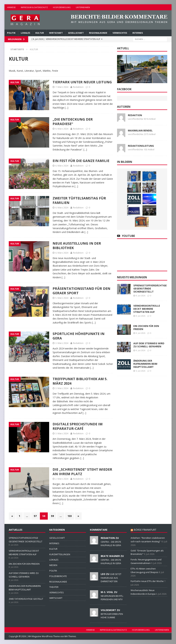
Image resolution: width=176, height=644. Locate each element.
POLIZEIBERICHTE (58, 576)
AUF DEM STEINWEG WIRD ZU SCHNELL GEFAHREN (149, 345)
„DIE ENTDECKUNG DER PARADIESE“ (73, 122)
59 (52, 516)
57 (35, 516)
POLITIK (11, 33)
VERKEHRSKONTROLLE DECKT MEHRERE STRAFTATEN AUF (147, 309)
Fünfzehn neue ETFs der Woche (147, 581)
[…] (67, 108)
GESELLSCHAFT (76, 33)
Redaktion (78, 87)
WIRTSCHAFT (56, 33)
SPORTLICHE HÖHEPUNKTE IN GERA (79, 336)
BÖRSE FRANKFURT (145, 530)
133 (70, 516)
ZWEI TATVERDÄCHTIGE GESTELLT (26, 599)
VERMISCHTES (120, 33)
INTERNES (138, 33)
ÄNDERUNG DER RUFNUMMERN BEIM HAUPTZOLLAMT (145, 364)
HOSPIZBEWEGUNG (62, 7)
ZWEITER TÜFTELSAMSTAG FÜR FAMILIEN (79, 200)
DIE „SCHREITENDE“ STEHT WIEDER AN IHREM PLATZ (82, 472)
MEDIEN (53, 565)
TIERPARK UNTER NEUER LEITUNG (82, 82)
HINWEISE (11, 7)
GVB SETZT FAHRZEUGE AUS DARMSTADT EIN (111, 578)
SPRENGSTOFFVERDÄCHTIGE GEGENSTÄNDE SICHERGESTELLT (150, 289)
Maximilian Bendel (140, 130)
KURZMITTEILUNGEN (60, 554)
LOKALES (25, 33)
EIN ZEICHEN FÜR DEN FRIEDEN (146, 327)
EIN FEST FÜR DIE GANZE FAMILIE (81, 161)
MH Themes (70, 636)
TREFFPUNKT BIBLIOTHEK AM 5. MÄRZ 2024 (80, 381)
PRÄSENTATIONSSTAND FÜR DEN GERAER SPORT (81, 291)
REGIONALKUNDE (98, 33)
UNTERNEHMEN (83, 7)
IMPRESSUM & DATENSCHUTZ (34, 7)
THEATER (54, 587)
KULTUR (40, 33)
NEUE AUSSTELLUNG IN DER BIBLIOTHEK (77, 246)
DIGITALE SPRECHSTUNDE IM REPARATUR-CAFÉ (78, 426)
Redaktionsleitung (141, 146)
